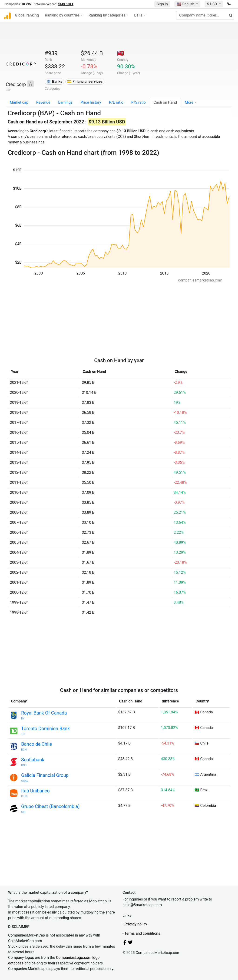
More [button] (189, 102)
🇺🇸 (186, 4)
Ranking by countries (62, 15)
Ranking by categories (107, 15)
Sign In (162, 4)
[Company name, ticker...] (205, 15)
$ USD (212, 4)
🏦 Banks (54, 81)
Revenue (43, 102)
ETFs (138, 15)
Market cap (19, 102)
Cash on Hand (165, 102)
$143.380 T (66, 4)
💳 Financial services (85, 81)
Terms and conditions (142, 933)
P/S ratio (139, 102)
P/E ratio (116, 102)
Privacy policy (136, 924)
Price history (91, 102)
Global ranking (27, 15)
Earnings (65, 102)
